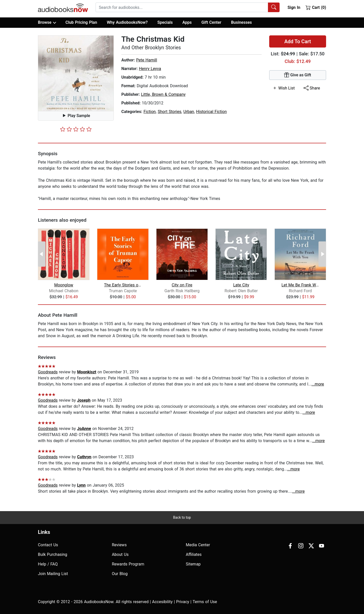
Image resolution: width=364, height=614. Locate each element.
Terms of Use (205, 602)
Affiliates (194, 554)
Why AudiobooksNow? (127, 22)
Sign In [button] (294, 7)
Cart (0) (316, 7)
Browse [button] (47, 22)
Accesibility (162, 602)
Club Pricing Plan (81, 22)
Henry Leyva (150, 69)
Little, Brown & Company (163, 94)
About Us (120, 554)
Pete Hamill (146, 60)
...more (318, 384)
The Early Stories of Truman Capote (123, 285)
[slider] (76, 129)
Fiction (150, 112)
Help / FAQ (48, 564)
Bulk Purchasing (53, 554)
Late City (241, 285)
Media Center (198, 545)
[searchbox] (182, 7)
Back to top (182, 517)
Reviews (119, 545)
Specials (165, 22)
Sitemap (193, 564)
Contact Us (48, 545)
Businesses (241, 22)
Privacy (183, 602)
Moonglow (64, 285)
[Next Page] (322, 254)
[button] (76, 73)
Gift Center (211, 22)
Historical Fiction (211, 112)
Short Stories (169, 112)
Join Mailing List (53, 574)
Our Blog (120, 574)
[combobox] (188, 7)
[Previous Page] (42, 254)
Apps (187, 22)
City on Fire (182, 285)
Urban (189, 112)
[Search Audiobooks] (274, 7)
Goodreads (48, 372)
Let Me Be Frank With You (300, 285)
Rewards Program (128, 564)
